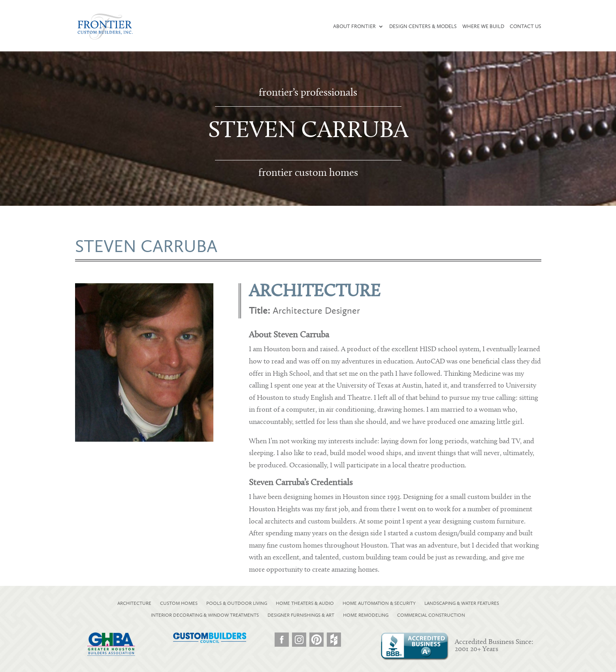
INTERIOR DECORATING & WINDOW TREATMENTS (205, 615)
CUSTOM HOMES (179, 603)
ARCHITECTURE (134, 603)
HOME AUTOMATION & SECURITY (379, 603)
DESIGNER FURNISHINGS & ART (301, 615)
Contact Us (526, 26)
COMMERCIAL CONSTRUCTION (431, 615)
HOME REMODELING (366, 615)
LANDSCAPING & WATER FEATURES (462, 603)
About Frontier (354, 26)
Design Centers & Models (423, 26)
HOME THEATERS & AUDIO (305, 603)
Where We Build (483, 26)
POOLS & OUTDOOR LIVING (237, 603)
